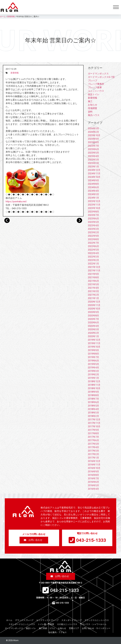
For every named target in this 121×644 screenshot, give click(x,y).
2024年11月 (94, 173)
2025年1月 (93, 167)
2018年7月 (93, 399)
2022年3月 (93, 257)
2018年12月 (94, 381)
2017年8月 (93, 433)
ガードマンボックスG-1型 (101, 77)
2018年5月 (93, 406)
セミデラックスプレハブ (47, 620)
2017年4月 (93, 447)
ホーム (9, 620)
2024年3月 (93, 194)
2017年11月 (94, 423)
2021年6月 (93, 281)
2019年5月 (93, 364)
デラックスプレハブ (24, 620)
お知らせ (93, 105)
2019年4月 (93, 368)
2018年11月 (94, 385)
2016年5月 (93, 485)
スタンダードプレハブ (72, 620)
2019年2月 (93, 374)
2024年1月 (93, 198)
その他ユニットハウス (67, 624)
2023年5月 (93, 222)
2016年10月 (94, 468)
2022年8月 (93, 239)
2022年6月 (93, 246)
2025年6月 (93, 149)
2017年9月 (93, 430)
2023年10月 (94, 208)
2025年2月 (93, 163)
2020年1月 (93, 336)
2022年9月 (93, 236)
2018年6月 (93, 402)
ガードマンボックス (98, 74)
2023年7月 (93, 215)
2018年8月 (93, 395)
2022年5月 (93, 250)
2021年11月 (94, 271)
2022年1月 (93, 264)
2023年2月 (93, 232)
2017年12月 (94, 420)
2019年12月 (94, 340)
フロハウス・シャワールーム (93, 624)
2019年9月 (93, 350)
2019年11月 (94, 343)
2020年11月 (94, 305)
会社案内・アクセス (58, 632)
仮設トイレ (94, 94)
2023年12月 (94, 201)
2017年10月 (94, 426)
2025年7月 (93, 146)
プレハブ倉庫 (95, 87)
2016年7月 (93, 478)
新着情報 (15, 73)
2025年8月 (93, 142)
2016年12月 (94, 461)
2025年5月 (93, 153)
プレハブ (93, 80)
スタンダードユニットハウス (22, 624)
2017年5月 (93, 444)
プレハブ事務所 (96, 84)
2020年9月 (93, 312)
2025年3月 (93, 160)
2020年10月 (94, 309)
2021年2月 (93, 295)
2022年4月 (93, 253)
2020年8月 (93, 316)
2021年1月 (93, 298)
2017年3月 (93, 451)
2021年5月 (93, 284)
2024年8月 (93, 184)
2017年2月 (93, 454)
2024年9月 (93, 180)
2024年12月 (94, 170)
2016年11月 (94, 465)
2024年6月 (93, 187)
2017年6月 (93, 440)
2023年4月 (93, 225)
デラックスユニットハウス (97, 620)
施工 (90, 101)
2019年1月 (93, 378)
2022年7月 (93, 243)
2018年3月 (93, 413)
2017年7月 (93, 437)
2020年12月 (94, 302)
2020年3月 (93, 329)
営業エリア (74, 628)
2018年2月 (93, 416)
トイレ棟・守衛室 (46, 624)
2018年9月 (93, 392)
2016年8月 (93, 475)
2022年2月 (93, 260)
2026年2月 (93, 132)
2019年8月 (93, 354)
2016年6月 (93, 482)
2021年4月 (93, 288)
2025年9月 (93, 139)
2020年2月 (93, 333)
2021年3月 (93, 291)
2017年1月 (93, 458)
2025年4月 (93, 156)
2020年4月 (93, 326)
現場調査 (93, 108)
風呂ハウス (94, 115)
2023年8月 (93, 212)
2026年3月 (93, 128)
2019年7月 (93, 357)
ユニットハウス (96, 91)
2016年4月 (93, 489)
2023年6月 (93, 219)
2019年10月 (94, 347)
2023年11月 (94, 205)
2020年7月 (93, 319)
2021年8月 (93, 277)
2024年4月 (93, 191)
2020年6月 (93, 323)
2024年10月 (94, 177)
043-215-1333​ (91, 540)
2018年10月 (94, 388)
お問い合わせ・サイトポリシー (96, 628)
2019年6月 (93, 361)
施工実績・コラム (47, 628)
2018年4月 (93, 409)
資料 (90, 112)
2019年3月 (93, 371)
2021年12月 (94, 267)
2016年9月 (93, 472)
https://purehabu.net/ (16, 202)
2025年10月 (94, 135)
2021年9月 (93, 274)
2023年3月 (93, 229)
